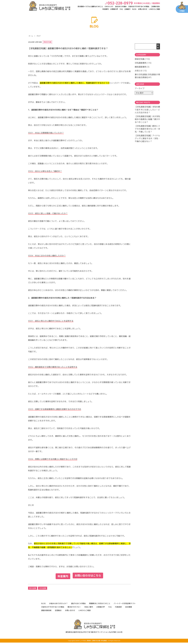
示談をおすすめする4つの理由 (139, 6)
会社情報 (129, 608)
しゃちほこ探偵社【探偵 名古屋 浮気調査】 (94, 642)
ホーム (31, 36)
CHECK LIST (109, 6)
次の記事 (43, 590)
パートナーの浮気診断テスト (125, 605)
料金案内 (106, 9)
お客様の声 (114, 9)
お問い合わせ (143, 9)
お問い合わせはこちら (88, 577)
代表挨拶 (118, 608)
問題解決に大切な (100, 605)
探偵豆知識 (140, 59)
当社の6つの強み (121, 6)
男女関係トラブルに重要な (90, 7)
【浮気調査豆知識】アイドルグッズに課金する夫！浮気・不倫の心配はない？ (147, 138)
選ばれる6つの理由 (78, 605)
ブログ (38, 36)
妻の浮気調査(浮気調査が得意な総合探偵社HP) (147, 76)
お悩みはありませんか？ (58, 605)
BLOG (134, 9)
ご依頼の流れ (155, 6)
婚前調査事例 (141, 67)
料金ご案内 (89, 608)
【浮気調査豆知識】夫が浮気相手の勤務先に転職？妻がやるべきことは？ (147, 119)
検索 (158, 46)
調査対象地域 (46, 612)
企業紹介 (128, 9)
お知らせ (139, 71)
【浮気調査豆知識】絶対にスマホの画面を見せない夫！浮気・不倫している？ (147, 129)
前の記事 (33, 590)
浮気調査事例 (141, 63)
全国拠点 (58, 612)
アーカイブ (140, 88)
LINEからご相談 (154, 9)
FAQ (121, 9)
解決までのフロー (74, 608)
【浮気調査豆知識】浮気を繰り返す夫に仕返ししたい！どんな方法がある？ (147, 110)
